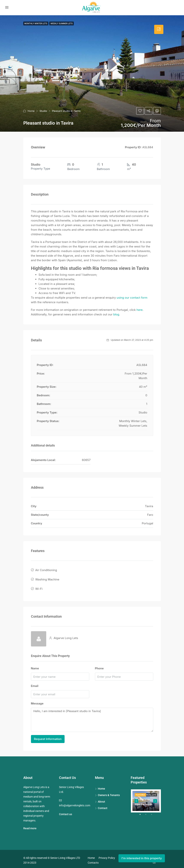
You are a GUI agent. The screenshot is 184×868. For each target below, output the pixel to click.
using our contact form (132, 298)
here (140, 310)
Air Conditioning (46, 570)
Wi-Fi (39, 586)
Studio (43, 111)
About (101, 799)
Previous (136, 798)
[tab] (159, 29)
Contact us (66, 811)
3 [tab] (153, 813)
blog (116, 314)
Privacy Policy (107, 855)
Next (155, 798)
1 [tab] (142, 813)
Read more (30, 825)
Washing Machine (47, 578)
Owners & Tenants (109, 792)
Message (37, 701)
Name (35, 666)
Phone (99, 666)
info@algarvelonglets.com (75, 803)
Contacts (93, 860)
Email (35, 683)
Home (31, 111)
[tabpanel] (146, 798)
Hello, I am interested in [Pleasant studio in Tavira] (92, 717)
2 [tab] (148, 813)
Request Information (48, 736)
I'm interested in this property (142, 858)
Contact (103, 805)
